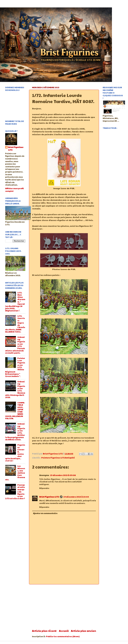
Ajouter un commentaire (45, 513)
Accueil (64, 631)
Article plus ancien (83, 631)
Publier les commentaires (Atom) (63, 636)
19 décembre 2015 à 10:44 (76, 497)
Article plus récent (44, 631)
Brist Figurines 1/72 (49, 497)
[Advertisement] (64, 607)
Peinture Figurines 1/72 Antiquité (58, 458)
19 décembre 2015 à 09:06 (63, 475)
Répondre (44, 488)
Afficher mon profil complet (15, 190)
